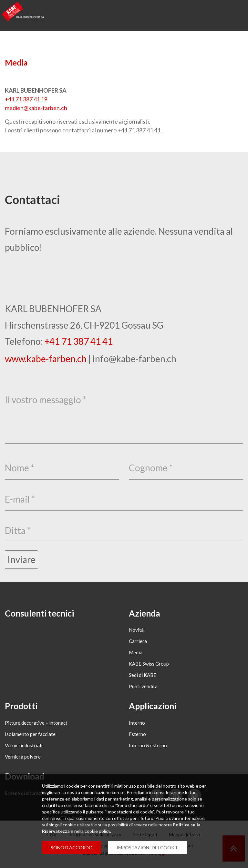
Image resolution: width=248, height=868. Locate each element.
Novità (136, 631)
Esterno (137, 736)
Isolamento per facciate (30, 736)
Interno (137, 725)
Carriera (138, 642)
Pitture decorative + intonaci (36, 725)
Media (16, 62)
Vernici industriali (24, 747)
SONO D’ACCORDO (72, 848)
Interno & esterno (148, 747)
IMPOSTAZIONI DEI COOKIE (148, 848)
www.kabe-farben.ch (46, 358)
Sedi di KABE (143, 676)
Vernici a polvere (23, 759)
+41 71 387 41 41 (79, 341)
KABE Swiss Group (149, 665)
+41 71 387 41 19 (26, 99)
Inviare (21, 559)
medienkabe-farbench (36, 108)
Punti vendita (143, 687)
